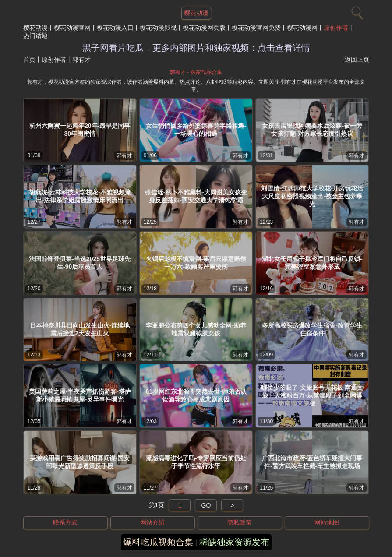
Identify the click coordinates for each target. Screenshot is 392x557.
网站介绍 (152, 522)
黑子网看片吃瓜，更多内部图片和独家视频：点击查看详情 (196, 48)
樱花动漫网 (302, 28)
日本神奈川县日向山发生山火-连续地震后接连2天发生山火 (80, 329)
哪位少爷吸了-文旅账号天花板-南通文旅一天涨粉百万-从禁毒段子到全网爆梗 (312, 395)
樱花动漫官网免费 (256, 28)
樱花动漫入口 (115, 28)
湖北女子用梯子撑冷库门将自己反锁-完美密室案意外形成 (312, 263)
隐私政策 (240, 522)
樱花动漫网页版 (204, 28)
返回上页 (357, 60)
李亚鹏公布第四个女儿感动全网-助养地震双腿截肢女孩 (196, 329)
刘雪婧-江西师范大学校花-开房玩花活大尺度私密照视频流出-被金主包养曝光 (312, 196)
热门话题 (35, 35)
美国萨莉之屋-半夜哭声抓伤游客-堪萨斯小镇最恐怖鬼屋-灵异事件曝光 (80, 395)
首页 (29, 60)
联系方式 (65, 522)
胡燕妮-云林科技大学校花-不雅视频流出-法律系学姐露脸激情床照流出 (80, 196)
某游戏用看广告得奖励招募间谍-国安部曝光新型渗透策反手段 (80, 462)
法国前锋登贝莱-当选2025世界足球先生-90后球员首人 (80, 263)
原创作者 (336, 28)
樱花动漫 (35, 28)
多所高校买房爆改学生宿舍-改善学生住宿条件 (312, 329)
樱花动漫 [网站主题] (196, 13)
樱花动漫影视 (158, 28)
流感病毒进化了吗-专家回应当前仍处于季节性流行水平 (196, 462)
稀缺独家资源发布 (234, 542)
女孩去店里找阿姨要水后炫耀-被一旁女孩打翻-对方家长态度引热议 (312, 130)
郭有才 (124, 155)
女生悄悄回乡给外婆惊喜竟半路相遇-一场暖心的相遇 (196, 130)
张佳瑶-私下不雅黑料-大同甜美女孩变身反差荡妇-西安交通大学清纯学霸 (196, 196)
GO (206, 505)
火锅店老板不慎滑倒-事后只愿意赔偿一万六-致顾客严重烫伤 (196, 263)
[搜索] (356, 11)
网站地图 (327, 522)
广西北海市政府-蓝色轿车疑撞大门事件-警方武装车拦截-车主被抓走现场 (312, 462)
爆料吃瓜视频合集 (158, 542)
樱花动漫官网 (72, 28)
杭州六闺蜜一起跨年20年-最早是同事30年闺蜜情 (80, 130)
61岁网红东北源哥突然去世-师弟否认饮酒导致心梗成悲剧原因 (196, 395)
